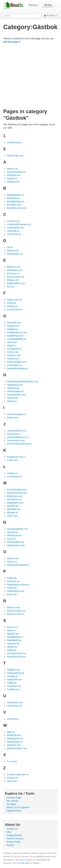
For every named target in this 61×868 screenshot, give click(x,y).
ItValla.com (12, 418)
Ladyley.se (12, 473)
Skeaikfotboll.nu (15, 637)
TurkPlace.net (14, 686)
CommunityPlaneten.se (19, 224)
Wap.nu (11, 732)
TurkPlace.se (13, 689)
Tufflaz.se (12, 683)
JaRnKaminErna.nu (17, 431)
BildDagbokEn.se (16, 195)
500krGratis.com (15, 156)
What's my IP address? (18, 807)
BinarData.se (13, 198)
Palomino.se (13, 581)
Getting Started (14, 835)
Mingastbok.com (15, 503)
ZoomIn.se (12, 778)
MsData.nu (12, 513)
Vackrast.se (13, 719)
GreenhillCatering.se (17, 368)
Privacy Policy (14, 842)
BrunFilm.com (14, 205)
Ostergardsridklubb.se (18, 565)
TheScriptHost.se (16, 673)
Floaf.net (11, 303)
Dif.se (10, 247)
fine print (25, 863)
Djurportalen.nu (15, 254)
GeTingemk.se (14, 349)
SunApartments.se (16, 653)
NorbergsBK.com (16, 542)
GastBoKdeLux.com (17, 332)
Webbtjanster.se (15, 738)
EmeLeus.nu (13, 273)
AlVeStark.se (13, 175)
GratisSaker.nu (14, 365)
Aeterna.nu (12, 169)
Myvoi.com (12, 516)
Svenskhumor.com (16, 657)
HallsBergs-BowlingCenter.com (23, 382)
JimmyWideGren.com (18, 437)
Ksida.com (12, 460)
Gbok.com (12, 342)
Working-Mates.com (17, 748)
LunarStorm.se (14, 476)
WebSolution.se (15, 742)
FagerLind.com (14, 300)
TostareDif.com (14, 680)
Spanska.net (13, 644)
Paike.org (12, 578)
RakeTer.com (14, 607)
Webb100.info (14, 735)
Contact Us (12, 829)
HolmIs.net (12, 398)
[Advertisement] (30, 76)
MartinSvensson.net (17, 493)
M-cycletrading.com (17, 490)
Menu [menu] (34, 5)
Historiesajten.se (15, 391)
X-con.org (12, 761)
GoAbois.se (13, 359)
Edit (48, 5)
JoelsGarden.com (16, 440)
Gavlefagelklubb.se (17, 339)
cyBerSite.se (13, 231)
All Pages (11, 804)
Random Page (14, 798)
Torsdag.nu (12, 676)
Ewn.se (11, 287)
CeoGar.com (13, 221)
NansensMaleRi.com (17, 529)
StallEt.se (12, 650)
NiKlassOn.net (14, 535)
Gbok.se (11, 345)
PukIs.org (12, 594)
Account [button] (51, 15)
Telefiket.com (14, 670)
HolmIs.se (12, 401)
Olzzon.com (13, 558)
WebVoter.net (14, 745)
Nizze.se (11, 539)
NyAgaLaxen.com (16, 545)
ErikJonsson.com (16, 277)
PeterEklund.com (16, 591)
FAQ (9, 832)
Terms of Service (15, 839)
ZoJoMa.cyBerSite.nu (18, 775)
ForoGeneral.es (15, 309)
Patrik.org (12, 588)
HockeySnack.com (16, 395)
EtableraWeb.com (16, 283)
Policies (10, 845)
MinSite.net (13, 506)
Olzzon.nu (12, 562)
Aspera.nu (12, 178)
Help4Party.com (15, 385)
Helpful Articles (14, 811)
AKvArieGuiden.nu (16, 172)
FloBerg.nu (12, 306)
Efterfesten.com (15, 270)
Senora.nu (12, 627)
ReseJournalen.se (16, 611)
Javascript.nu (14, 434)
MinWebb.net (14, 509)
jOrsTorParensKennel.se (19, 444)
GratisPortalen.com (17, 362)
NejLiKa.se (12, 532)
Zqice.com (12, 781)
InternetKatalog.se (16, 414)
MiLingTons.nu (14, 499)
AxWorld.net (13, 182)
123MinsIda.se (14, 142)
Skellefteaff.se (14, 640)
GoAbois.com (14, 355)
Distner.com (13, 251)
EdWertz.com (14, 267)
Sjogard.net (13, 634)
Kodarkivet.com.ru (16, 457)
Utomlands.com (15, 702)
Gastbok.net (13, 326)
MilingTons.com (15, 496)
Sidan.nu (11, 630)
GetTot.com (13, 352)
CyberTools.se (14, 234)
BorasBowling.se (15, 201)
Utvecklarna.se (14, 706)
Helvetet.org (13, 388)
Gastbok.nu (13, 329)
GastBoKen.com (15, 336)
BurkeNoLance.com (17, 208)
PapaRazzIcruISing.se (18, 585)
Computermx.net (15, 228)
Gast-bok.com (14, 323)
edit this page (11, 42)
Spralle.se (12, 647)
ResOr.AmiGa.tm (15, 614)
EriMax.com (13, 280)
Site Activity (12, 801)
